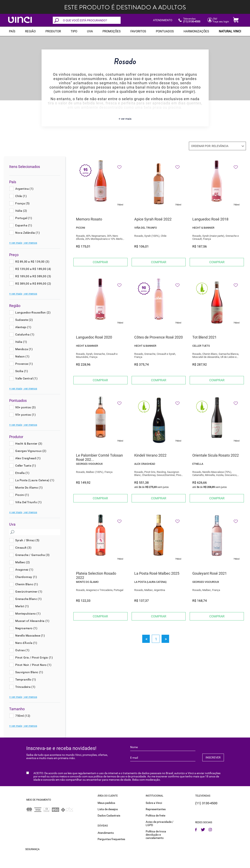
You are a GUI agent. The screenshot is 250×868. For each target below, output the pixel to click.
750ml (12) (23, 716)
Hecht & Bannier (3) (29, 444)
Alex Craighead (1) (28, 458)
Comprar (100, 262)
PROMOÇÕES (112, 31)
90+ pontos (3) (25, 407)
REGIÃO (30, 31)
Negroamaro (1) (26, 628)
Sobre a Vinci (154, 803)
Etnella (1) (22, 473)
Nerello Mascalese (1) (30, 636)
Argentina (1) (24, 189)
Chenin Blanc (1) (27, 584)
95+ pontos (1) (25, 415)
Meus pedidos (106, 803)
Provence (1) (24, 364)
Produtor (53, 31)
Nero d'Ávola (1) (26, 643)
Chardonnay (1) (26, 577)
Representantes (156, 809)
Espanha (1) (24, 225)
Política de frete (155, 815)
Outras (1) (22, 650)
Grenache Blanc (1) (29, 599)
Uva (90, 31)
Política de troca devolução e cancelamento (156, 834)
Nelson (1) (22, 356)
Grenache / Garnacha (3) (32, 555)
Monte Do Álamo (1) (29, 488)
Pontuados (165, 31)
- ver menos (30, 243)
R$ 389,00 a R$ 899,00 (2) (33, 284)
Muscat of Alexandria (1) (32, 621)
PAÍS (12, 31)
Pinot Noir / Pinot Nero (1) (33, 665)
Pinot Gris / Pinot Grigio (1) (34, 658)
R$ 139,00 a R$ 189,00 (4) (33, 269)
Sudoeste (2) (24, 320)
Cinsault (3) (23, 548)
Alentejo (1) (23, 327)
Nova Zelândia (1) (28, 233)
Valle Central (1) (26, 378)
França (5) (23, 203)
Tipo (74, 31)
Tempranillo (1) (26, 679)
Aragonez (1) (24, 570)
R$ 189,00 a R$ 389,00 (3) (33, 276)
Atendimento (106, 833)
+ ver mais (125, 119)
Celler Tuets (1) (26, 466)
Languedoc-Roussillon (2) (33, 312)
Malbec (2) (23, 562)
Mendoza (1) (24, 349)
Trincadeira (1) (25, 687)
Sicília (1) (22, 371)
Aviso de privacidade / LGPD (160, 823)
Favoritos (138, 31)
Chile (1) (21, 196)
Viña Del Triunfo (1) (29, 502)
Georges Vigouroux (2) (31, 451)
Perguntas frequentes (111, 839)
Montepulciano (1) (28, 614)
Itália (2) (21, 211)
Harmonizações (196, 31)
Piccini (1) (22, 495)
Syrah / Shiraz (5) (27, 540)
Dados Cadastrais (109, 815)
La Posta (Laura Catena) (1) (35, 480)
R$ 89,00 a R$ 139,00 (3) (32, 262)
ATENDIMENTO (163, 20)
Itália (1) (21, 342)
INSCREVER (213, 757)
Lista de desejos (108, 809)
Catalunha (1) (25, 334)
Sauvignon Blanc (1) (29, 672)
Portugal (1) (24, 218)
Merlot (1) (22, 606)
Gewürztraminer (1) (29, 592)
